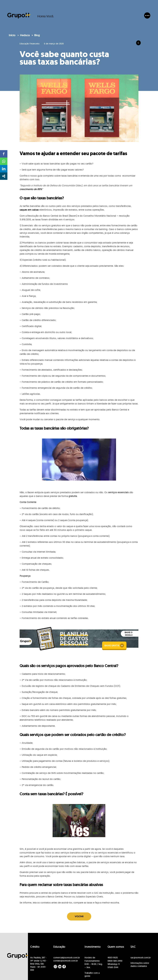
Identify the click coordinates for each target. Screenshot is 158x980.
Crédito (35, 947)
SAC (133, 947)
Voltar (79, 916)
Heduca (25, 35)
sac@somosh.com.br (141, 958)
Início (12, 35)
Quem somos (116, 947)
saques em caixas (29, 210)
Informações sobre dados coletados (140, 965)
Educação (59, 947)
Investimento (93, 947)
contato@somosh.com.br (66, 961)
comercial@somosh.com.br (67, 958)
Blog (37, 35)
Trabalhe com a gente (92, 974)
